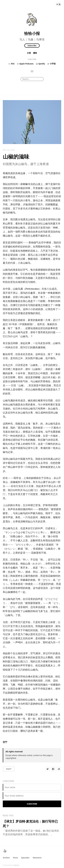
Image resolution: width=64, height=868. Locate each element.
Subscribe (32, 46)
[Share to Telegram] (59, 769)
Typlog (16, 865)
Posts (15, 858)
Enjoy (9, 769)
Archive (6, 858)
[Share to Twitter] (48, 769)
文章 (29, 53)
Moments (37, 858)
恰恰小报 (32, 33)
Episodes (25, 858)
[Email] (32, 71)
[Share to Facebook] (53, 769)
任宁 (5, 742)
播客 (35, 53)
